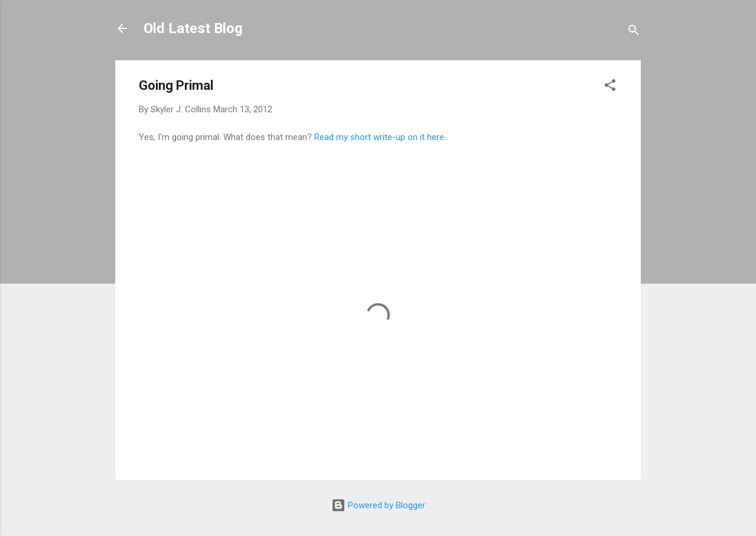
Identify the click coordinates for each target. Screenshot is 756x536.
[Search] (634, 32)
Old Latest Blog (193, 28)
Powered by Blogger (378, 505)
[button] (610, 87)
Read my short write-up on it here (379, 137)
